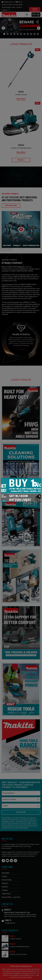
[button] (15, 501)
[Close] (35, 484)
